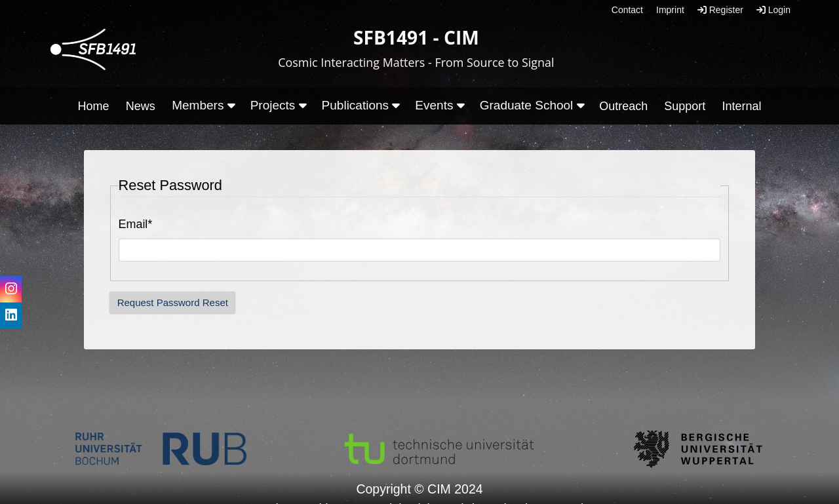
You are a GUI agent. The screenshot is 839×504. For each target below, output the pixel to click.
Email (136, 224)
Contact (627, 10)
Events (439, 105)
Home (94, 106)
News (141, 106)
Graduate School (532, 105)
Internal (741, 106)
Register (720, 10)
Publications (361, 105)
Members (203, 105)
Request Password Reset (173, 302)
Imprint (670, 10)
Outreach (623, 106)
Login (773, 10)
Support (685, 106)
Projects (279, 105)
